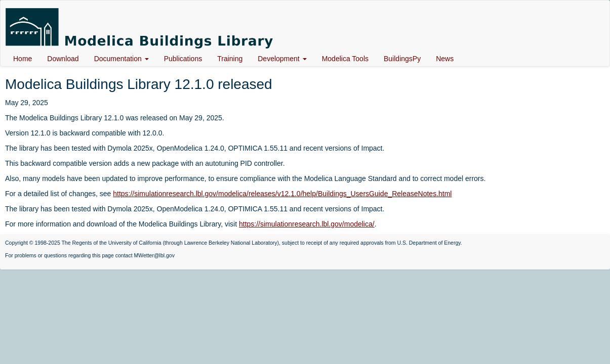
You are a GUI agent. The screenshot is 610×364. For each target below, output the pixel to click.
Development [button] (282, 59)
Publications (183, 59)
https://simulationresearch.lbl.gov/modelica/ (307, 224)
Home (23, 59)
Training (230, 59)
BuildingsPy (402, 59)
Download (63, 59)
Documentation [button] (121, 59)
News (445, 59)
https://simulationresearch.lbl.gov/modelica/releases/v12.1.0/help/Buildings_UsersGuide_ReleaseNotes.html (282, 194)
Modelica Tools (345, 59)
